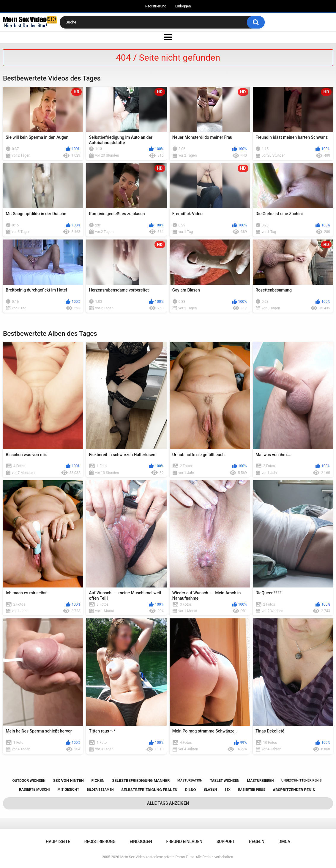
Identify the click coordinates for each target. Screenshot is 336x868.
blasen (210, 790)
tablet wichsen (225, 781)
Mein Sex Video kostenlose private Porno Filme (157, 857)
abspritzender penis (294, 790)
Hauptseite (58, 842)
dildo (191, 790)
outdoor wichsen (29, 781)
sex (228, 790)
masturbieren (261, 781)
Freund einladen (184, 842)
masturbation (190, 780)
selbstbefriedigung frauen (149, 790)
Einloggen (183, 6)
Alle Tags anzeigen (168, 803)
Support (226, 842)
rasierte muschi (34, 790)
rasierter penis (251, 790)
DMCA (284, 842)
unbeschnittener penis (301, 780)
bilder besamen (100, 790)
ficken (98, 780)
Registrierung (156, 6)
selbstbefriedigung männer (141, 780)
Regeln (257, 842)
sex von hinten (68, 780)
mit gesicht (68, 790)
